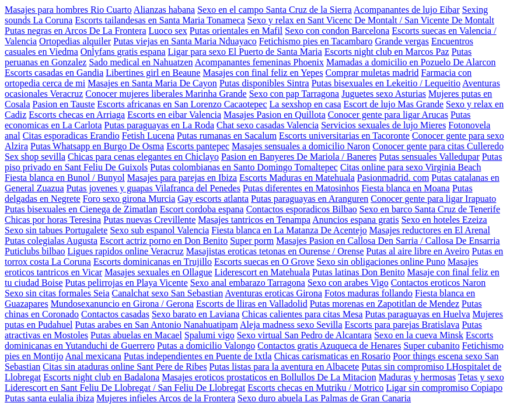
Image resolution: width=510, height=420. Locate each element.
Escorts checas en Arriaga (77, 115)
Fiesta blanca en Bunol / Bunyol (65, 178)
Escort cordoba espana (202, 209)
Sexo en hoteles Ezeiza (444, 220)
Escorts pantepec (198, 146)
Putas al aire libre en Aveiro (418, 251)
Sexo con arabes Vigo (348, 283)
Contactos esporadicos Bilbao (302, 209)
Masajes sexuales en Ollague (158, 272)
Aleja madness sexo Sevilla (291, 325)
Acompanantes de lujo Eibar (407, 10)
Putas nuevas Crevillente (149, 220)
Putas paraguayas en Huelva (418, 314)
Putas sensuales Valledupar (429, 157)
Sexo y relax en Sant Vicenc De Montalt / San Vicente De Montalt (371, 20)
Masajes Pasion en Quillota (275, 115)
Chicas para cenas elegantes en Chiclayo (143, 157)
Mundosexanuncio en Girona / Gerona (122, 304)
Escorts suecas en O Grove (264, 262)
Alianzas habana (164, 10)
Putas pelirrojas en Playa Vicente (127, 283)
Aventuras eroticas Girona (273, 293)
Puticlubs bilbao (35, 251)
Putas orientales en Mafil (236, 31)
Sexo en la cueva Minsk (419, 335)
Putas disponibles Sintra (264, 83)
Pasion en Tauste (64, 104)
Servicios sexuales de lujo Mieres (383, 125)
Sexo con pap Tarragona (294, 94)
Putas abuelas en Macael (136, 335)
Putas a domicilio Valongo (206, 346)
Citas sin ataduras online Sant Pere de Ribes (125, 367)
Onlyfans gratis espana (123, 52)
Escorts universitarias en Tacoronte (344, 136)
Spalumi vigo (209, 335)
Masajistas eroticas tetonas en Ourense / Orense (275, 251)
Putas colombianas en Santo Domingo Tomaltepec (244, 167)
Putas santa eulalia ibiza (49, 398)
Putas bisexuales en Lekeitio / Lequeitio (386, 83)
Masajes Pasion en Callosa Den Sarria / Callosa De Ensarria (388, 241)
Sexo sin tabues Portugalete (56, 230)
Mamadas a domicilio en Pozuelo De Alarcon (411, 62)
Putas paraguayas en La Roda (159, 125)
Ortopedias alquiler (75, 41)
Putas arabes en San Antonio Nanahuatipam (156, 325)
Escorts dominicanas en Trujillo (153, 262)
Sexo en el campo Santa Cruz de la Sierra (275, 10)
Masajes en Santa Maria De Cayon (152, 83)
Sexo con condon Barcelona (337, 31)
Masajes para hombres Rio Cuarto (68, 10)
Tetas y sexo (481, 377)
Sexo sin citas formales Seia (57, 293)
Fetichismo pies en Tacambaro (316, 41)
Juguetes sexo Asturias (384, 94)
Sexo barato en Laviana (196, 314)
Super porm (252, 241)
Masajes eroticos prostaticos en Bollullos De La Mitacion (269, 377)
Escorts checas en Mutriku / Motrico (315, 388)
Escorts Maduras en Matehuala (297, 178)
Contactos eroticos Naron (439, 283)
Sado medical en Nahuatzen (141, 62)
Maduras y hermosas (417, 377)
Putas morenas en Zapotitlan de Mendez (385, 304)
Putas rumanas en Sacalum (227, 136)
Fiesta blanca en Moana (406, 188)
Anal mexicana (93, 356)
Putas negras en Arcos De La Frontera (76, 31)
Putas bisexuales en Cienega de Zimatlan (81, 209)
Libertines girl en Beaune (153, 73)
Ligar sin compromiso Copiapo (445, 388)
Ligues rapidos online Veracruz (126, 251)
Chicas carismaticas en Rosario (333, 356)
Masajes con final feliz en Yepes (263, 73)
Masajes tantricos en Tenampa (254, 220)
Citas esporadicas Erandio (71, 136)
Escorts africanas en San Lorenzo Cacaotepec (182, 104)
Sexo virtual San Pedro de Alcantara (305, 335)
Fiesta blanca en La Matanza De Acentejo (289, 230)
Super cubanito (431, 346)
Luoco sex (168, 31)
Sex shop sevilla (35, 157)
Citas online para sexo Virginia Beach (411, 167)
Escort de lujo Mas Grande (394, 104)
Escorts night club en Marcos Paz (387, 52)
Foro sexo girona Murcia (129, 199)
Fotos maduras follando (368, 293)
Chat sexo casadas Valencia (268, 125)
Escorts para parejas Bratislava (402, 325)
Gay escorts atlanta (213, 199)
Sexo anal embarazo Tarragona (248, 283)
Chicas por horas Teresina (53, 220)
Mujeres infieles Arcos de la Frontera (166, 398)
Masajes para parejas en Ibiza (182, 178)
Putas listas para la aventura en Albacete (284, 367)
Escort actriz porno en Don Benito (164, 241)
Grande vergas (402, 41)
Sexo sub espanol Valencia (159, 230)
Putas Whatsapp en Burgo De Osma (97, 146)
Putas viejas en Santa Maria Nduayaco (185, 41)
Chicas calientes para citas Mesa (303, 314)
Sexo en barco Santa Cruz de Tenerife (430, 209)
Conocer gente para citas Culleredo (438, 146)
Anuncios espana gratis (355, 220)
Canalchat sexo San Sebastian (168, 293)
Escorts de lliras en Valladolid (252, 304)
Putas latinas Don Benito (359, 272)
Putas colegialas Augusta (51, 241)
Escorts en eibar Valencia (174, 115)
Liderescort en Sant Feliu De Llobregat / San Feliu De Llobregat (125, 388)
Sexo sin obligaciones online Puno (381, 262)
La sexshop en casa (305, 104)
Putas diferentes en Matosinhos (301, 188)
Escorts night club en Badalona (101, 377)
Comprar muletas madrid (372, 73)
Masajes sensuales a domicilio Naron (301, 146)
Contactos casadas (115, 314)
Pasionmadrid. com (393, 178)
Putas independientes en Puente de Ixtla (198, 356)
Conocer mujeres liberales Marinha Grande (166, 94)
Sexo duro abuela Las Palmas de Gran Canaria (324, 398)
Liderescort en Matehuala (262, 272)
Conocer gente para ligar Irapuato (433, 199)
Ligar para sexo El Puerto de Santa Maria (245, 52)
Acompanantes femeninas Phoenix (259, 62)
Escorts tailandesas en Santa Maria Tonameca (160, 20)
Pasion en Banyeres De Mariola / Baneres (299, 157)
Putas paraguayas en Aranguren (310, 199)
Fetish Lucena (148, 136)
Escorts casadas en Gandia (54, 73)
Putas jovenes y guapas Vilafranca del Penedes (153, 188)
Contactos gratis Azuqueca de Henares (329, 346)
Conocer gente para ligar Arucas (388, 115)
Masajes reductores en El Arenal (430, 230)
